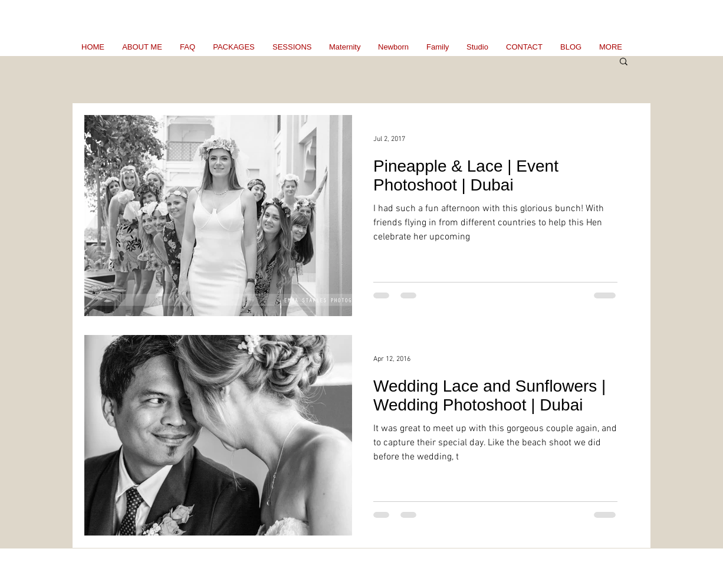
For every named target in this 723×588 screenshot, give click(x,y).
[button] (624, 62)
